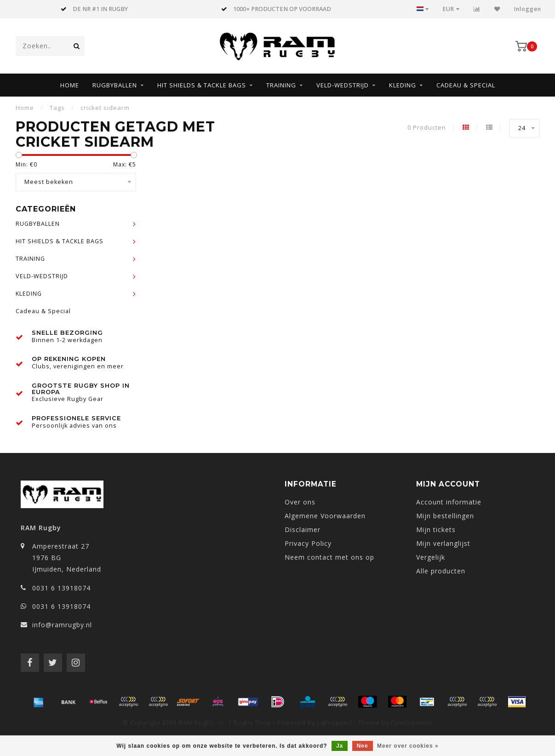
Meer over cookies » (408, 746)
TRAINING (281, 85)
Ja (340, 746)
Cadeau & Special (466, 85)
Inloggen (528, 9)
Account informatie (449, 502)
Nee (363, 746)
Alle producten (441, 571)
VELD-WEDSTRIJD (343, 85)
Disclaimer (303, 530)
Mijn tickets (436, 530)
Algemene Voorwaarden (325, 516)
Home (70, 85)
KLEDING (403, 85)
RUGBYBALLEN (115, 85)
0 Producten (427, 128)
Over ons (300, 502)
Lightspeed (335, 723)
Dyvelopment (412, 723)
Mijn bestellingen (445, 516)
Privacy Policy (308, 543)
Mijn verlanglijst (443, 543)
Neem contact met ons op (329, 557)
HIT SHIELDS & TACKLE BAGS (202, 85)
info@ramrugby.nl (62, 625)
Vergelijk (431, 557)
